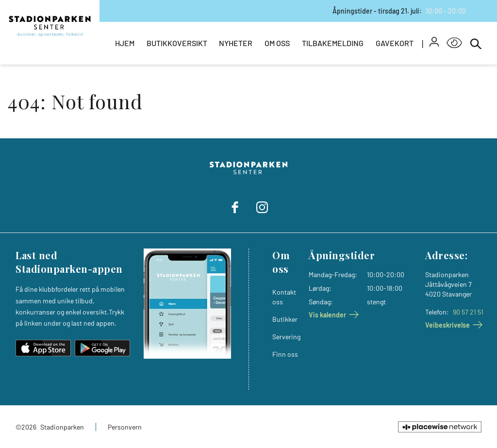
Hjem (125, 43)
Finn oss (285, 354)
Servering (286, 337)
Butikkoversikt (177, 43)
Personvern (125, 427)
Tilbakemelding (333, 43)
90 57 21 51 (468, 312)
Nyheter (236, 43)
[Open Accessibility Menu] (454, 43)
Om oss (277, 43)
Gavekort (395, 43)
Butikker (285, 319)
